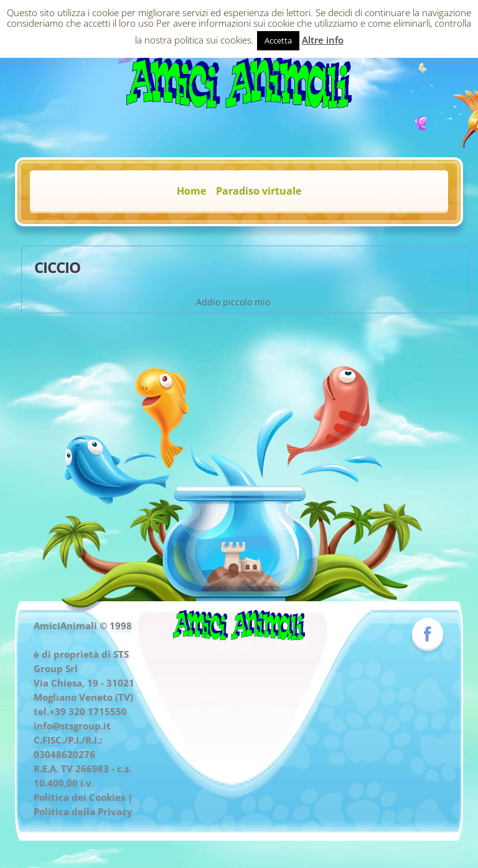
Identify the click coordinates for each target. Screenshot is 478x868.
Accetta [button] (278, 40)
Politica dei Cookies (79, 797)
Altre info (323, 40)
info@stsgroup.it (72, 726)
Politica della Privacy (83, 811)
